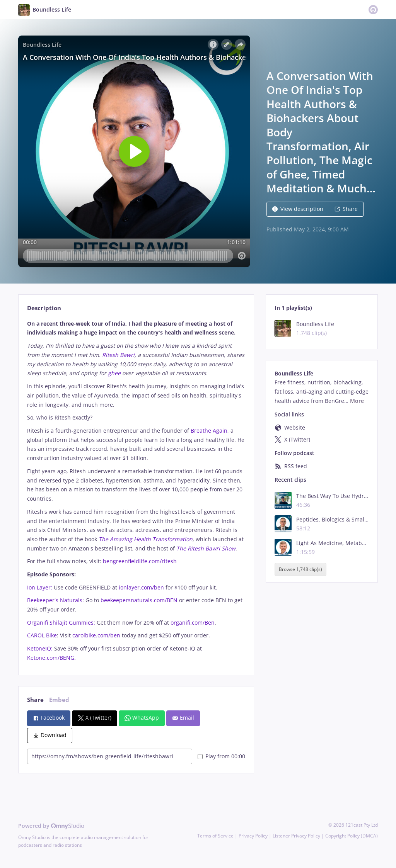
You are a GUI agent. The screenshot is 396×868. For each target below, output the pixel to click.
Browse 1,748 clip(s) (300, 569)
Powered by (51, 826)
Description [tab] (44, 308)
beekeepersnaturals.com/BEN (139, 600)
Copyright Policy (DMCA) (352, 836)
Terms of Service (215, 836)
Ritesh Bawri (118, 355)
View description (298, 209)
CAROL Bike (42, 635)
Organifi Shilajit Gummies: (61, 623)
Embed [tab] (59, 700)
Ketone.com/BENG (51, 658)
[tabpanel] (136, 491)
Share (346, 209)
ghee (114, 373)
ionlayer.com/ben (141, 587)
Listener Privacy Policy (296, 836)
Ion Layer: (40, 587)
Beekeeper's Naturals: (55, 600)
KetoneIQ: (40, 648)
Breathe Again (209, 431)
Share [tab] (35, 700)
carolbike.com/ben (96, 635)
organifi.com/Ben (193, 623)
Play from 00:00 (221, 756)
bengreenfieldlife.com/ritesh (140, 561)
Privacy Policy (253, 836)
